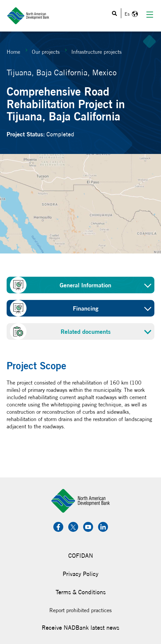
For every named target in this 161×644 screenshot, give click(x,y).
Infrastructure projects (96, 52)
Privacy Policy (80, 574)
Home (13, 52)
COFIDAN (81, 556)
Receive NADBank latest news (80, 628)
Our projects (46, 52)
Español (130, 14)
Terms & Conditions (81, 592)
